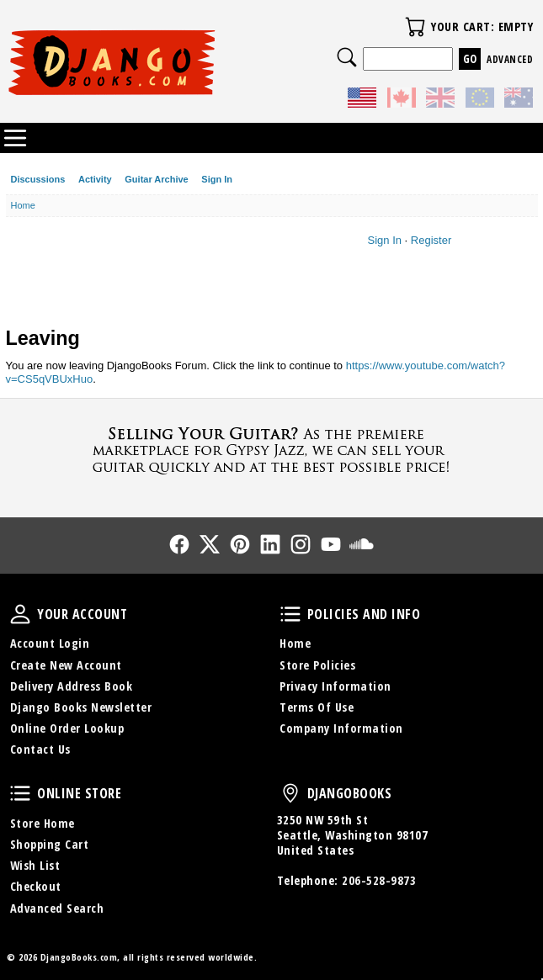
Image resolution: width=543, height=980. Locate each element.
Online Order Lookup (67, 728)
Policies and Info (290, 614)
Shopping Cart (50, 844)
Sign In (217, 179)
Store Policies (317, 665)
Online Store (20, 793)
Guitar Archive (156, 179)
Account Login (50, 643)
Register (431, 240)
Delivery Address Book (72, 686)
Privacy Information (335, 686)
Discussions (38, 179)
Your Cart (415, 27)
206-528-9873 (379, 880)
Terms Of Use (317, 707)
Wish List (35, 865)
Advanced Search (57, 908)
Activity (95, 179)
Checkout (36, 886)
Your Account (20, 614)
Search (347, 57)
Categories (15, 138)
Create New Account (66, 665)
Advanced (510, 59)
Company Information (341, 728)
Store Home (43, 823)
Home (295, 643)
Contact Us (40, 749)
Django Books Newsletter (81, 707)
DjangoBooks (290, 793)
